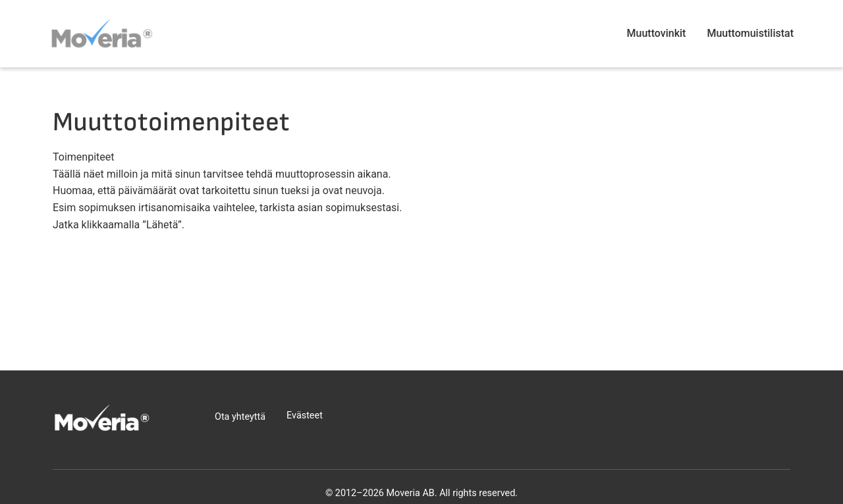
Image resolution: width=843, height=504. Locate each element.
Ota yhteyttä (240, 417)
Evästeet (305, 416)
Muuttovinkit (657, 33)
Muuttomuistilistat (750, 33)
